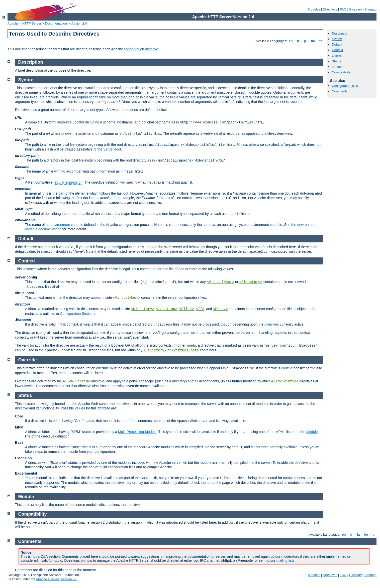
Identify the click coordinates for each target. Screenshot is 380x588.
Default (337, 44)
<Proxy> (220, 309)
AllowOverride (77, 381)
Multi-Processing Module (137, 432)
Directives (330, 9)
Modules (314, 9)
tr (321, 41)
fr (298, 41)
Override (338, 56)
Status (337, 61)
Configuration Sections (78, 314)
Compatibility (341, 72)
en (291, 41)
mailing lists (286, 560)
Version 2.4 (79, 23)
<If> (200, 309)
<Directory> (251, 282)
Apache (13, 23)
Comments (340, 91)
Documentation (56, 23)
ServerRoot (112, 149)
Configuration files (345, 86)
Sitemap (370, 9)
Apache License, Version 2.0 (57, 579)
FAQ (343, 9)
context (287, 368)
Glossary (355, 9)
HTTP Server (32, 23)
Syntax (337, 39)
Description (340, 33)
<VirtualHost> (220, 282)
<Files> (187, 309)
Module (337, 67)
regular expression (68, 182)
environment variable (67, 225)
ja (305, 41)
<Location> (167, 309)
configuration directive (141, 49)
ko (313, 41)
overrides (272, 324)
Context (338, 50)
